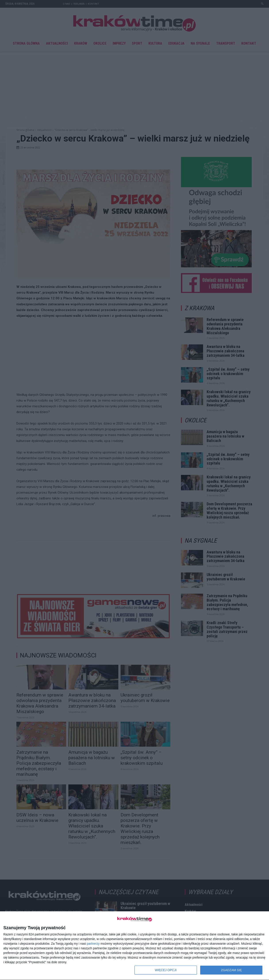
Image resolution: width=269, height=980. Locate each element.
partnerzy (93, 944)
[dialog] (134, 946)
